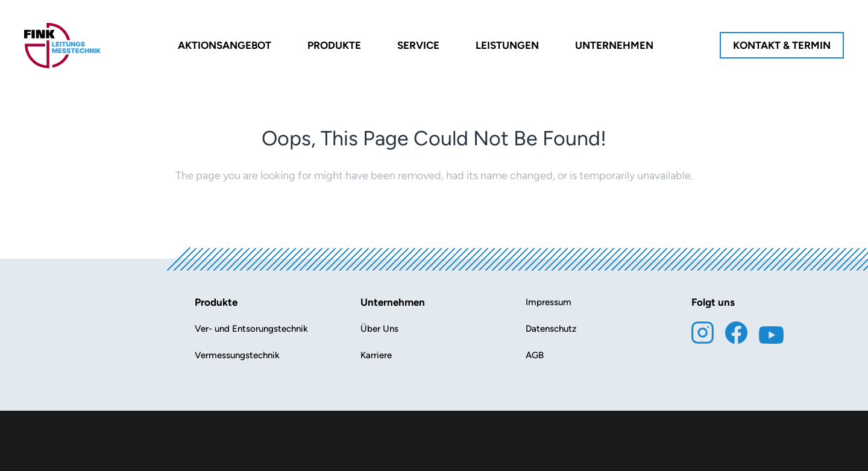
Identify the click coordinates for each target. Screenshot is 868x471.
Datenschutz (551, 329)
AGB (535, 355)
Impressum (549, 302)
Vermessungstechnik (237, 355)
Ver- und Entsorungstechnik (251, 329)
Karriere (376, 355)
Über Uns (379, 329)
